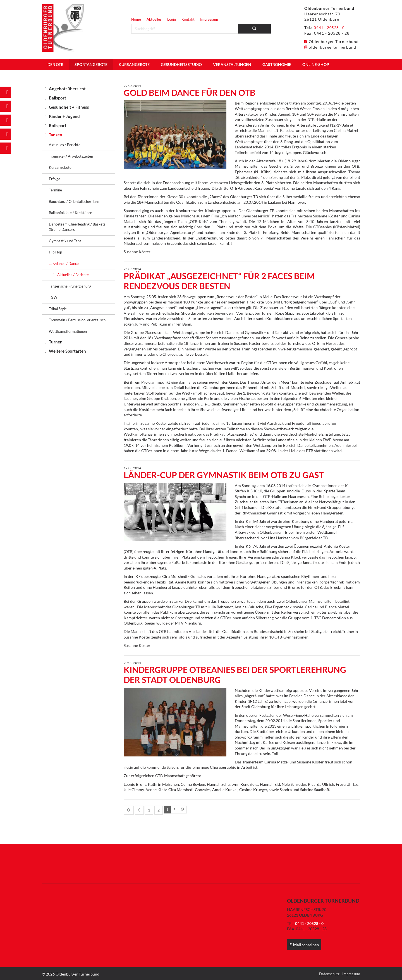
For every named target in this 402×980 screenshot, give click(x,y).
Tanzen (56, 135)
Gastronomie (277, 64)
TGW (53, 297)
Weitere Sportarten (67, 351)
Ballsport (58, 98)
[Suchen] (255, 29)
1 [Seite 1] (143, 809)
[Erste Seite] (128, 810)
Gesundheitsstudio (181, 64)
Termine (55, 190)
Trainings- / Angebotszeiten (71, 156)
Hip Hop (55, 252)
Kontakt (188, 19)
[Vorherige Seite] (136, 810)
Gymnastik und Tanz (65, 241)
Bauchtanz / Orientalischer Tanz (74, 201)
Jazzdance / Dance (64, 264)
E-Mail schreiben (304, 944)
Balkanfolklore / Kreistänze (70, 213)
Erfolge (55, 179)
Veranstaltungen (232, 64)
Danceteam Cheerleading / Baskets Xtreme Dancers (77, 227)
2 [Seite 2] (150, 809)
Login (172, 19)
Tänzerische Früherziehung (70, 286)
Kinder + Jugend (64, 116)
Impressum (209, 19)
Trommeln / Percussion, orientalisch (77, 320)
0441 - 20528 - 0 (330, 28)
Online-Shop (316, 64)
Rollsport (58, 125)
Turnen (56, 342)
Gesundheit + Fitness (69, 107)
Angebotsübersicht (67, 89)
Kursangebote (134, 64)
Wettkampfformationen (68, 331)
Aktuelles (154, 19)
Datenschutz (329, 973)
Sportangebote (91, 64)
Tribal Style (58, 309)
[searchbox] (185, 29)
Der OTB (55, 64)
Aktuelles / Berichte (65, 145)
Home (136, 19)
